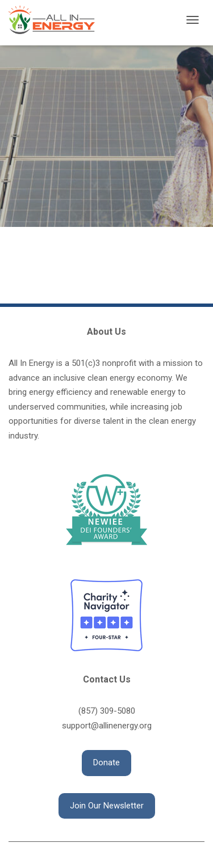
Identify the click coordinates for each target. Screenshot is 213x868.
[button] (106, 763)
